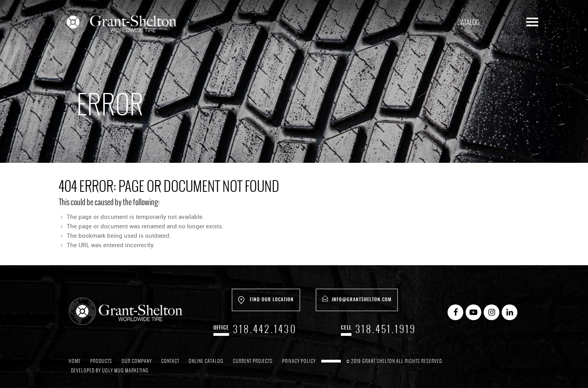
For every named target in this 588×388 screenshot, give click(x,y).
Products (101, 361)
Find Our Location (266, 300)
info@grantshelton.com (357, 299)
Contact (170, 361)
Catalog (468, 22)
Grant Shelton (118, 24)
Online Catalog (206, 361)
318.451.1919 (386, 329)
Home (75, 361)
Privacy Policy (299, 361)
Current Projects (253, 361)
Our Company (137, 361)
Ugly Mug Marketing (125, 370)
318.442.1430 (265, 329)
